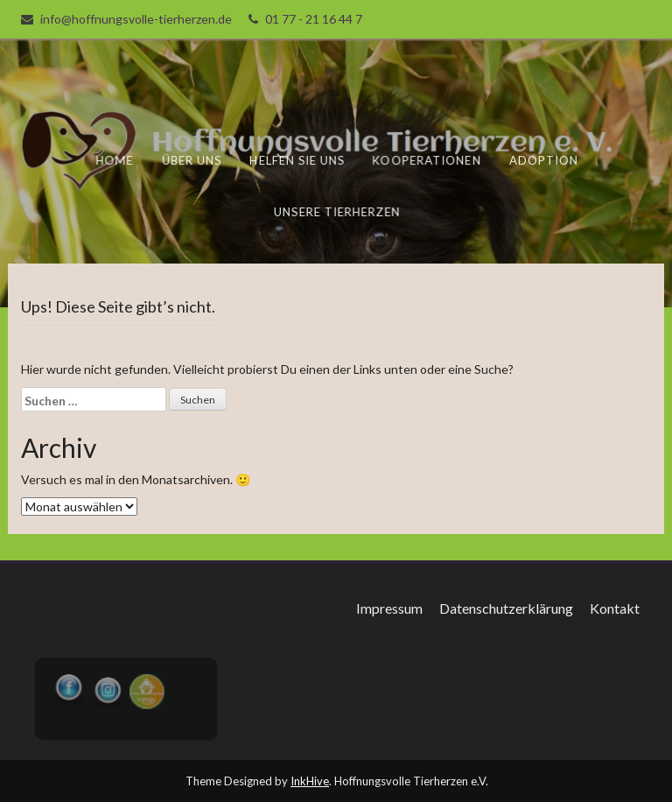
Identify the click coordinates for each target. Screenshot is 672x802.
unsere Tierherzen (337, 211)
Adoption (543, 160)
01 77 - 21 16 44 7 (314, 19)
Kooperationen (427, 160)
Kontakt (615, 608)
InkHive (310, 781)
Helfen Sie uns (298, 160)
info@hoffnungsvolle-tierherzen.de (136, 19)
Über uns (193, 160)
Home (117, 160)
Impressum (389, 608)
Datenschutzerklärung (506, 608)
